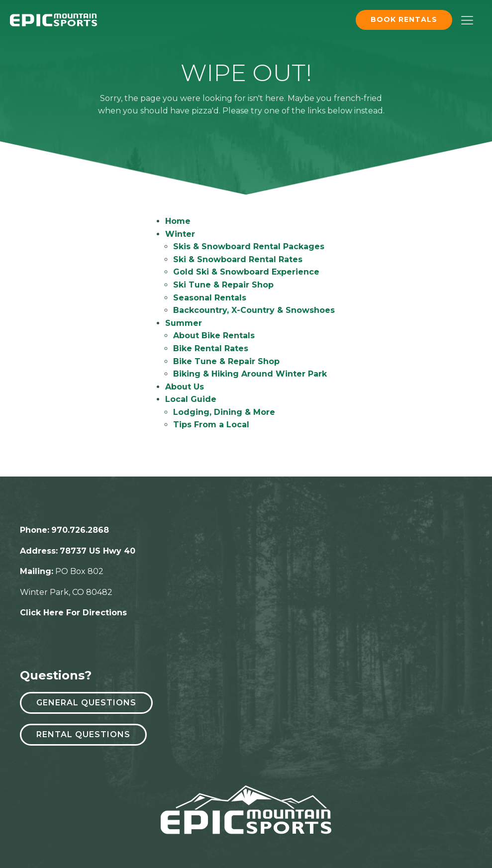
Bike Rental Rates (211, 348)
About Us (185, 387)
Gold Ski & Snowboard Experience (246, 272)
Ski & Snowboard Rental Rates (238, 259)
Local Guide (191, 399)
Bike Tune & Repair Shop (226, 361)
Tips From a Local (211, 425)
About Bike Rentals (214, 336)
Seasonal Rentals (210, 298)
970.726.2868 (80, 530)
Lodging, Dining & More (224, 412)
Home (178, 221)
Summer (184, 323)
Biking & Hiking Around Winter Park (250, 374)
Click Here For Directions (73, 613)
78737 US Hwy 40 (98, 551)
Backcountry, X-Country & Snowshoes (254, 310)
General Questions (86, 703)
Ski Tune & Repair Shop (223, 285)
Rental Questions (83, 734)
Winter (180, 234)
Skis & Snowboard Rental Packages (249, 246)
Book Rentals (404, 19)
